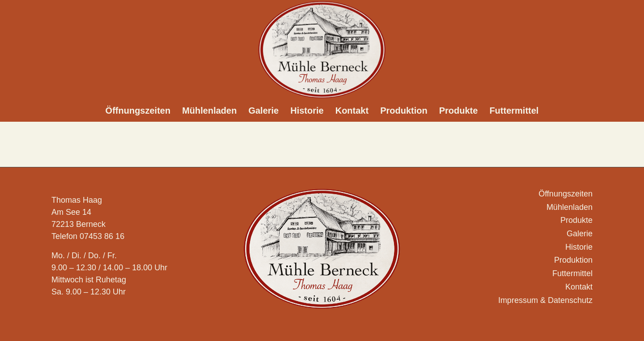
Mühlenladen (570, 207)
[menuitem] (138, 111)
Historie (579, 247)
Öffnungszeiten (566, 194)
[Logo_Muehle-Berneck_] (322, 50)
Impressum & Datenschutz (545, 300)
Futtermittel (572, 273)
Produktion (573, 260)
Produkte (576, 220)
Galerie (580, 234)
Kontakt (579, 287)
